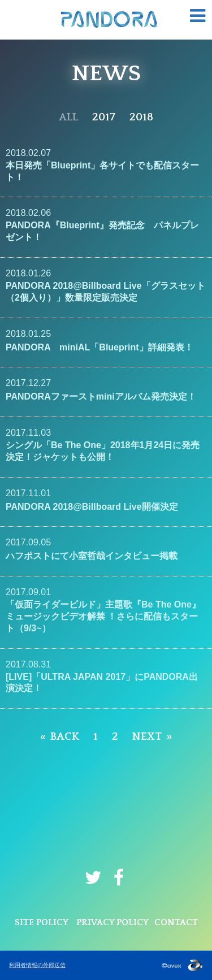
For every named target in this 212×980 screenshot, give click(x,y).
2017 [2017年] (104, 117)
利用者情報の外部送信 (37, 965)
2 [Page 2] (115, 737)
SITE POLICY (42, 922)
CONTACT (176, 922)
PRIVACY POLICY (113, 922)
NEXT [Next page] (147, 737)
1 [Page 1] (96, 737)
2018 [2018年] (141, 117)
